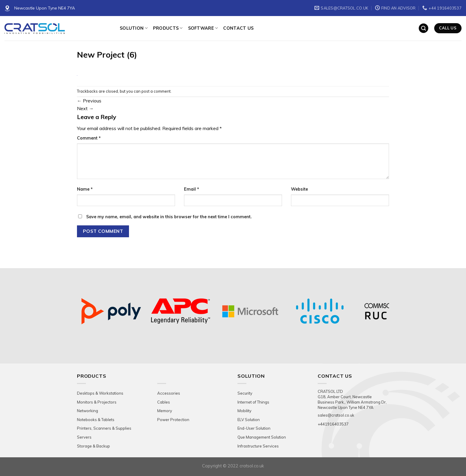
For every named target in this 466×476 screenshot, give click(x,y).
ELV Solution (249, 420)
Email (192, 189)
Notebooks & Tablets (96, 420)
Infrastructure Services (258, 446)
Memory (165, 411)
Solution (134, 28)
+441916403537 (333, 424)
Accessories (169, 393)
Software (203, 28)
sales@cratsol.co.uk (336, 415)
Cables (164, 402)
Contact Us (238, 28)
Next (85, 108)
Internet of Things (253, 402)
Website (299, 189)
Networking (88, 411)
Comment (89, 138)
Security (245, 393)
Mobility (244, 411)
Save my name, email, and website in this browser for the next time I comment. (169, 217)
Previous (89, 101)
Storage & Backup (93, 446)
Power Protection (173, 420)
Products (168, 28)
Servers (84, 437)
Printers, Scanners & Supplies (104, 428)
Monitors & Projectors (97, 402)
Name (85, 189)
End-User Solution (254, 428)
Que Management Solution (262, 437)
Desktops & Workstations (100, 393)
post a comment (156, 91)
